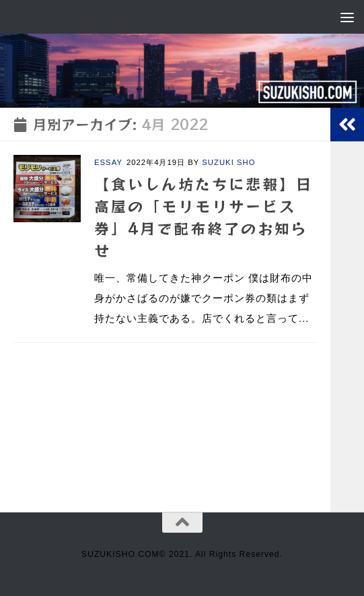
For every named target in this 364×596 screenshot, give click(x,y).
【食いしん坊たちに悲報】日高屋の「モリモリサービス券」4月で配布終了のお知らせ (204, 217)
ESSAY (108, 162)
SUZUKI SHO (228, 162)
